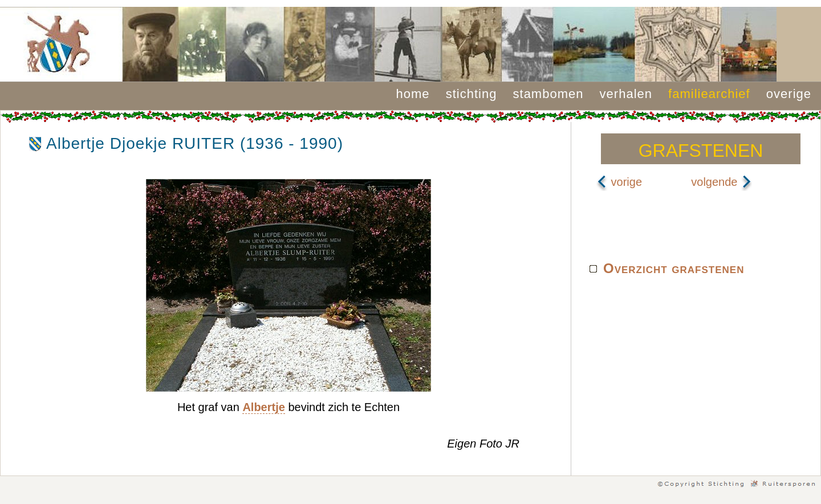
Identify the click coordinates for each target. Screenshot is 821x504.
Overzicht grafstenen (674, 268)
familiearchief (709, 94)
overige (789, 94)
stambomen (548, 94)
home (413, 94)
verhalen (626, 94)
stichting (472, 94)
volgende (722, 182)
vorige (619, 182)
